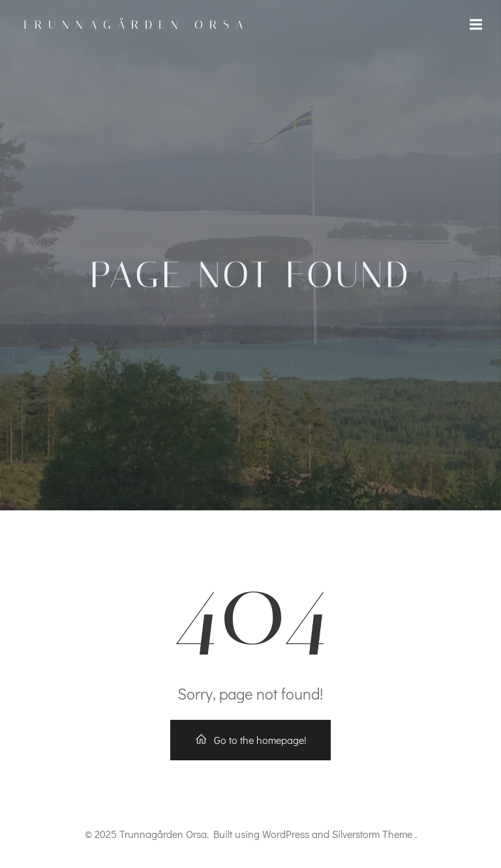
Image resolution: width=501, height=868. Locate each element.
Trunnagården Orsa (136, 25)
